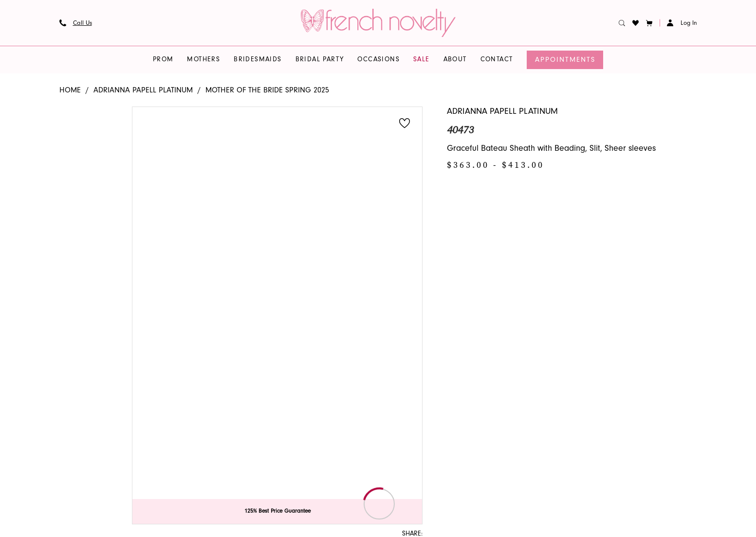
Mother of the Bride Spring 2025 (267, 90)
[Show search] (622, 23)
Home (70, 90)
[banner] (378, 23)
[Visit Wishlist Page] (635, 23)
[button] (649, 23)
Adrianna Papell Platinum (143, 90)
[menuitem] (75, 23)
